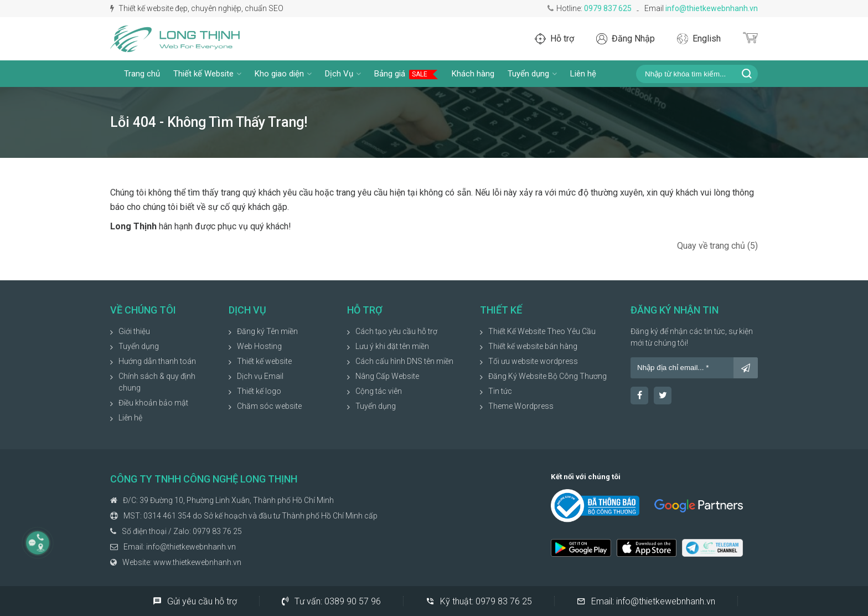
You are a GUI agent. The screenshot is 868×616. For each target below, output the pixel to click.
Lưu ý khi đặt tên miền (392, 346)
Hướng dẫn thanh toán (157, 361)
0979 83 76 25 (217, 531)
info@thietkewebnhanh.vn (712, 8)
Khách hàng (473, 74)
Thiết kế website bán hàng (533, 346)
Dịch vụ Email (260, 376)
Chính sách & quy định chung (157, 382)
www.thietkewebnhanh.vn (197, 562)
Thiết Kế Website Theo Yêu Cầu (542, 331)
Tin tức (500, 391)
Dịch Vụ (343, 74)
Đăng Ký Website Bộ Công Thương (547, 376)
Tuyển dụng (532, 74)
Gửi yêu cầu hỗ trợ (195, 601)
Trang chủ (142, 74)
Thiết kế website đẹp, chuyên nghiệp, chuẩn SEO (197, 8)
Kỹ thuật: (479, 601)
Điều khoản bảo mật (153, 403)
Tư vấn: (331, 601)
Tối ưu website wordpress (533, 361)
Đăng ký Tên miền (267, 331)
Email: (646, 601)
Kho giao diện (283, 74)
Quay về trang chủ (717, 246)
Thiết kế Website (207, 74)
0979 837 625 (608, 8)
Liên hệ (583, 74)
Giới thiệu (134, 331)
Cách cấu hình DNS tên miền (404, 361)
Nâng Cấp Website (387, 376)
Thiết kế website (264, 361)
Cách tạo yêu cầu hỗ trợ (396, 331)
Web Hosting (259, 346)
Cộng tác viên (379, 391)
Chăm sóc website (269, 406)
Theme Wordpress (521, 406)
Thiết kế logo (259, 391)
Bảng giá (406, 74)
